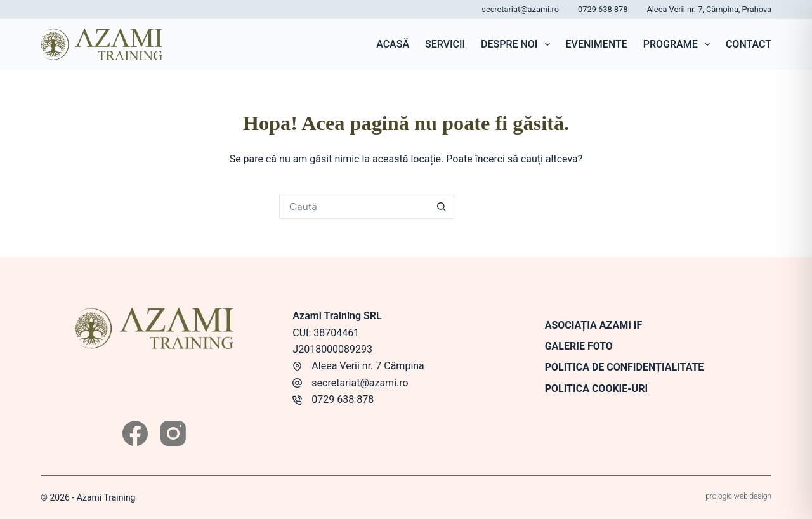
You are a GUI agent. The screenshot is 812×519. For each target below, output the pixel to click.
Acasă (393, 44)
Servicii (445, 44)
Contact (749, 44)
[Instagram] (173, 433)
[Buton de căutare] (442, 206)
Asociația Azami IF (594, 325)
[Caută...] (354, 206)
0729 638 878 (603, 9)
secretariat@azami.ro (520, 9)
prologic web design (738, 496)
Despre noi (518, 44)
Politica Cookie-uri (596, 389)
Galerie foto (579, 346)
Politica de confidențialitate (625, 367)
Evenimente (597, 44)
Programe (679, 44)
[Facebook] (135, 433)
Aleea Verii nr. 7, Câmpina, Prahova (709, 9)
